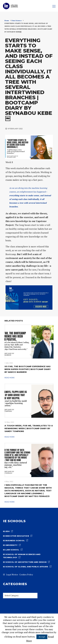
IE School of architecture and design (25, 562)
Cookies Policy (26, 575)
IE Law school (11, 550)
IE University (10, 545)
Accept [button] (42, 637)
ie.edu (6, 531)
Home (7, 21)
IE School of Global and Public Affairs (26, 567)
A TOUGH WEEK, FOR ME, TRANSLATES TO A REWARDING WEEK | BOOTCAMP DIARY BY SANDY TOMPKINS (29, 428)
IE (4, 575)
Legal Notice (12, 575)
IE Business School (14, 541)
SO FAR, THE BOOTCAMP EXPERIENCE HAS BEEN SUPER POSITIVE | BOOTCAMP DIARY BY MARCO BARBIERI (28, 369)
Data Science (17, 21)
